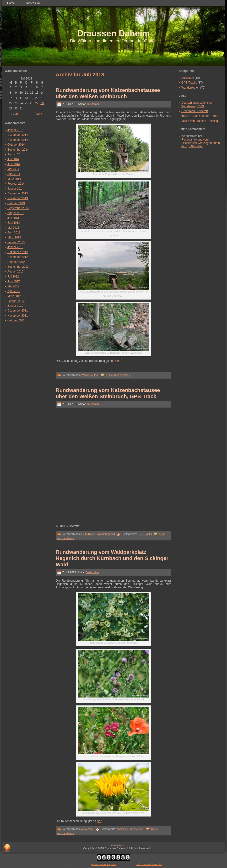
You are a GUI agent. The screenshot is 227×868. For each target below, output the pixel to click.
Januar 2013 (15, 247)
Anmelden (117, 845)
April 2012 (14, 291)
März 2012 (14, 296)
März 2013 (14, 238)
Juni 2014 (14, 164)
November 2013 (18, 198)
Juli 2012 (13, 277)
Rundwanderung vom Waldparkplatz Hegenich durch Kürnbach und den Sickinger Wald (112, 558)
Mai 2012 (13, 286)
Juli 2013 (13, 218)
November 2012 (18, 257)
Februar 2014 (16, 184)
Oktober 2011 (16, 320)
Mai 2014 (13, 169)
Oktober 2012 (16, 262)
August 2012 (15, 272)
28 (42, 103)
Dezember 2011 (18, 311)
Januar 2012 (15, 306)
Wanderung (136, 829)
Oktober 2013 (16, 203)
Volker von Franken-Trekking (200, 121)
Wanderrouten (89, 375)
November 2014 (18, 140)
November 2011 (18, 316)
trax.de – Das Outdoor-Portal (200, 116)
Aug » (38, 114)
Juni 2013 (14, 223)
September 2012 (18, 267)
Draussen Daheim (113, 33)
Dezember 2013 (18, 193)
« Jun (14, 114)
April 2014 (14, 174)
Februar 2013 (16, 242)
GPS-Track (144, 534)
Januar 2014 (15, 189)
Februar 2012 (16, 301)
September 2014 (18, 150)
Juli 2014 (13, 159)
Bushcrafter (94, 104)
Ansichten (87, 829)
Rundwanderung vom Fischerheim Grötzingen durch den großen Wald (201, 143)
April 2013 (14, 233)
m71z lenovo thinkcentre (149, 864)
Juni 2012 (14, 281)
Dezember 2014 (18, 135)
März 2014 (14, 179)
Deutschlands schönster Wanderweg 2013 (197, 104)
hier (117, 361)
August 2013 (15, 213)
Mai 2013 (13, 228)
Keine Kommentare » (118, 375)
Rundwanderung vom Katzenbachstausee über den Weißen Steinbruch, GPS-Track (108, 393)
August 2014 (15, 154)
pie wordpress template (103, 864)
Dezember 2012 (18, 252)
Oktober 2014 (16, 145)
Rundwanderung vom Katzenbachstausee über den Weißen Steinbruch (108, 93)
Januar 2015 (15, 130)
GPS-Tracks (88, 534)
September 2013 (18, 208)
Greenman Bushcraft (195, 111)
